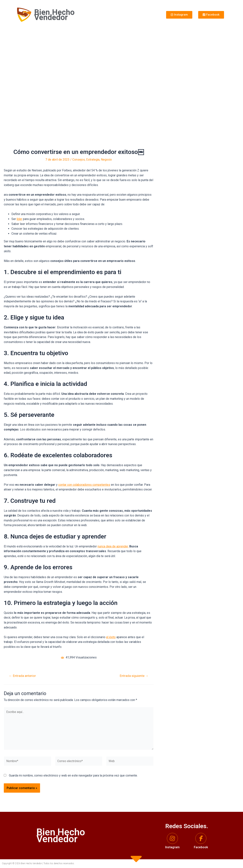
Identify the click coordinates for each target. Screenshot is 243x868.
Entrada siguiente (134, 676)
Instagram (172, 847)
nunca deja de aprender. (113, 546)
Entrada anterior (23, 676)
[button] (179, 15)
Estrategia (93, 160)
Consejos (78, 160)
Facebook (201, 847)
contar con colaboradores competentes (84, 484)
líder (20, 219)
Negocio (106, 160)
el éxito (111, 637)
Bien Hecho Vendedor (54, 15)
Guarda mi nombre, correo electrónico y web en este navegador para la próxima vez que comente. (73, 777)
